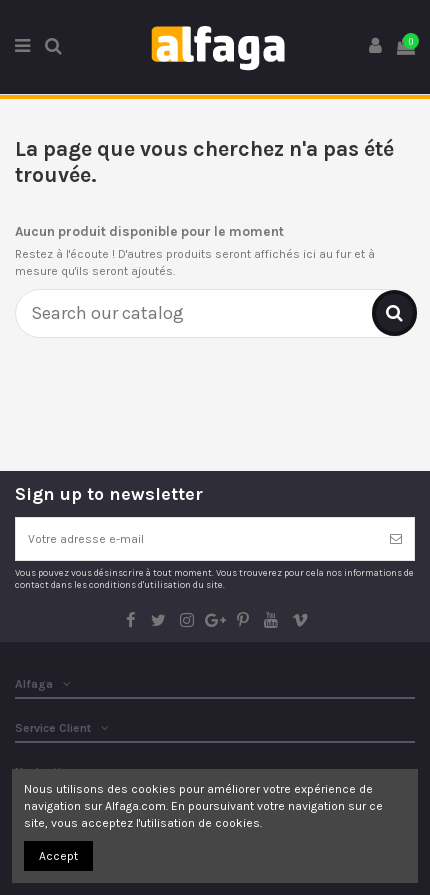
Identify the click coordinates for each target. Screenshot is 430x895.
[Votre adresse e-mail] (197, 539)
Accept (58, 856)
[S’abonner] (396, 539)
